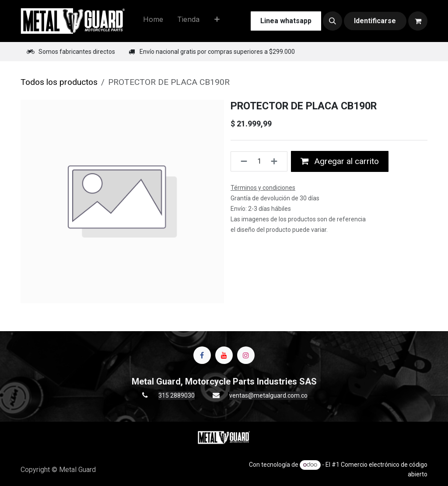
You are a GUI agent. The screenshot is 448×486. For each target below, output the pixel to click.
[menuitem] (153, 21)
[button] (332, 21)
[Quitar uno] (241, 161)
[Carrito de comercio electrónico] (418, 21)
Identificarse (375, 21)
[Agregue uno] (277, 161)
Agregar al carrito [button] (340, 161)
